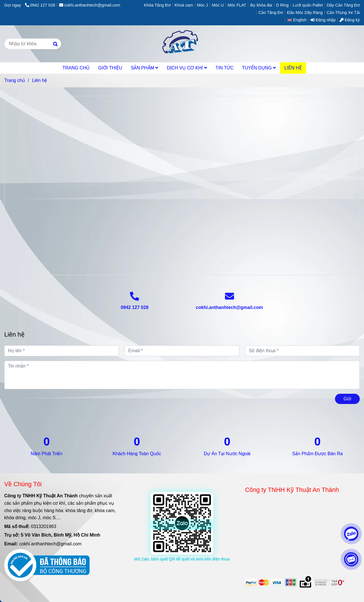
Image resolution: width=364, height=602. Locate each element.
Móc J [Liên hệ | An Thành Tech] (202, 5)
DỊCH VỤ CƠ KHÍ (187, 68)
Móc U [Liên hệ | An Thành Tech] (218, 5)
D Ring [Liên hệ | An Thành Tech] (282, 5)
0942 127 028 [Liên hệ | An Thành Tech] (40, 5)
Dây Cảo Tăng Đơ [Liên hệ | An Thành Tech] (343, 5)
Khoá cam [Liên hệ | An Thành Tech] (184, 5)
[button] (298, 20)
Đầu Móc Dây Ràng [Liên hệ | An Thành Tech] (305, 13)
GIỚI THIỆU (110, 68)
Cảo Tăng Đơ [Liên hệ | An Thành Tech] (271, 13)
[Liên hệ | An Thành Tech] (182, 184)
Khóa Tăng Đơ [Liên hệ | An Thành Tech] (157, 5)
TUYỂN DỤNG (259, 68)
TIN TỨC (225, 68)
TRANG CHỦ (76, 68)
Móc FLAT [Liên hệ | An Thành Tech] (237, 5)
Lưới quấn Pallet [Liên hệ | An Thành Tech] (308, 5)
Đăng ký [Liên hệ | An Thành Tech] (350, 20)
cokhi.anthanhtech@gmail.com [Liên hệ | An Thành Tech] (90, 5)
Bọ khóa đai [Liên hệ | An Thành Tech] (261, 5)
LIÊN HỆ (293, 68)
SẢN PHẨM (145, 68)
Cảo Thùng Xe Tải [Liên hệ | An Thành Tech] (343, 13)
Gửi (347, 399)
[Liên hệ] (182, 44)
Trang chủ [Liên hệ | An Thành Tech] (15, 80)
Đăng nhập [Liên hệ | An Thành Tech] (323, 20)
